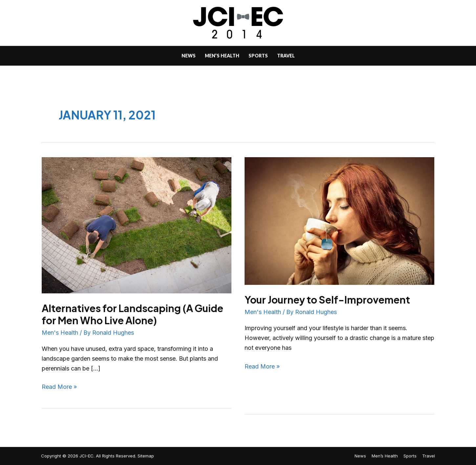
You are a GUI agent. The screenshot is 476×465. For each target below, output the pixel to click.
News (360, 456)
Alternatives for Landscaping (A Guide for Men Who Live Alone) (132, 314)
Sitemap (146, 456)
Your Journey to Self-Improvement (327, 300)
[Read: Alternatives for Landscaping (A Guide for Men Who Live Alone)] (137, 225)
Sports (410, 456)
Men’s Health (385, 456)
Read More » (59, 386)
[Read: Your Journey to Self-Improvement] (339, 220)
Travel (429, 456)
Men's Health (60, 333)
